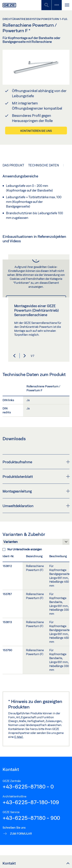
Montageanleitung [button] (36, 491)
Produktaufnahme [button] (36, 462)
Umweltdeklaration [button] (36, 506)
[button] (14, 356)
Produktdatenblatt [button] (36, 477)
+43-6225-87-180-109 (31, 802)
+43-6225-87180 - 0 (28, 786)
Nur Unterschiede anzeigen (22, 549)
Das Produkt (13, 165)
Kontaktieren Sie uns (36, 131)
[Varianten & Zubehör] (36, 543)
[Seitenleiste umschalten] (57, 5)
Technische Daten (44, 165)
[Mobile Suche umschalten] (46, 5)
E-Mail (19, 737)
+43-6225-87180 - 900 (31, 818)
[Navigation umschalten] (67, 5)
